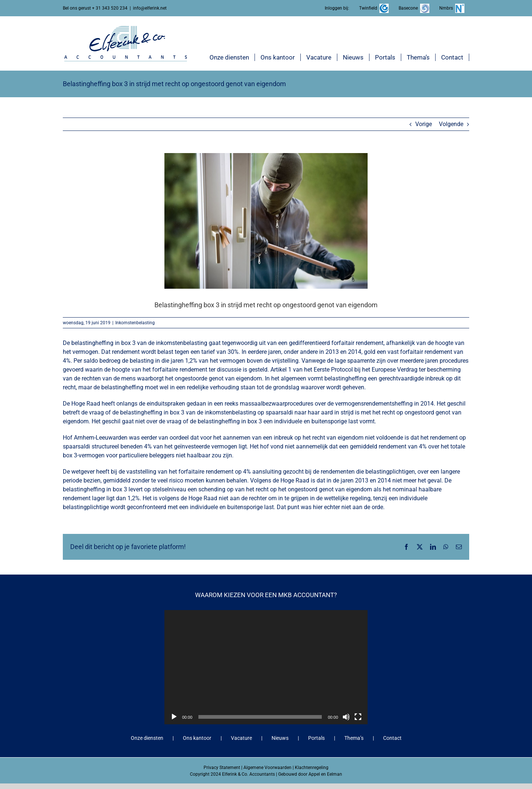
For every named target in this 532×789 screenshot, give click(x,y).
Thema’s (354, 738)
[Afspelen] (174, 717)
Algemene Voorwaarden (267, 768)
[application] (266, 667)
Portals (316, 738)
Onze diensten (147, 738)
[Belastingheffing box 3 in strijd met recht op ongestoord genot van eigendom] (266, 221)
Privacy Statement (222, 768)
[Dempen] (346, 717)
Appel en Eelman (325, 774)
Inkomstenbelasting (135, 323)
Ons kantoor (197, 738)
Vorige (424, 124)
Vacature (241, 738)
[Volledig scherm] (358, 717)
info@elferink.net (150, 8)
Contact (392, 738)
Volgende (451, 124)
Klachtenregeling (312, 768)
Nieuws (280, 738)
